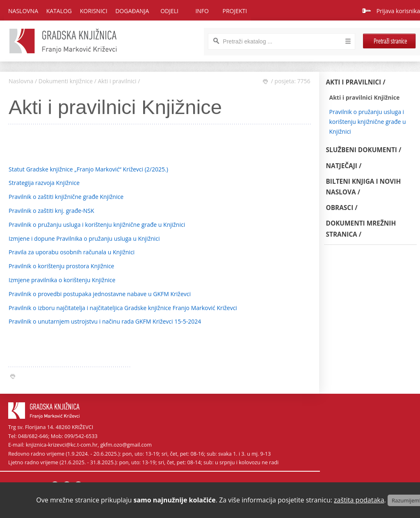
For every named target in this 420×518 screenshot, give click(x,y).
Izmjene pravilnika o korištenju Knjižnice (62, 280)
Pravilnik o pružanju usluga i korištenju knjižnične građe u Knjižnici (97, 225)
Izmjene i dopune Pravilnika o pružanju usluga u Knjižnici (84, 238)
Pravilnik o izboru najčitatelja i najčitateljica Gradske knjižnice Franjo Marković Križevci (123, 308)
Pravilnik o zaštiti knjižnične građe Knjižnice (66, 197)
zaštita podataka (359, 500)
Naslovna (23, 11)
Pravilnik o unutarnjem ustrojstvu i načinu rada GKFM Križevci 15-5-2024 (105, 321)
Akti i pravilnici (117, 81)
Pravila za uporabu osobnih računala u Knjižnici (72, 252)
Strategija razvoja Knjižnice (44, 183)
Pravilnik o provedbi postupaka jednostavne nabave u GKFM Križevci (100, 294)
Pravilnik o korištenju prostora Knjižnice (61, 266)
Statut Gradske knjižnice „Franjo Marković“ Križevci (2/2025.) (88, 169)
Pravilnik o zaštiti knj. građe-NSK (51, 211)
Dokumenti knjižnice (66, 81)
